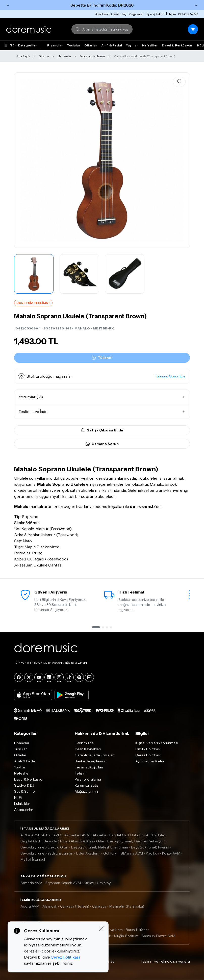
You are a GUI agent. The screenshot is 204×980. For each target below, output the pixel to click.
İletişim (171, 14)
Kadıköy (152, 853)
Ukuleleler (65, 56)
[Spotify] (79, 677)
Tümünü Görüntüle (170, 376)
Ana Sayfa (23, 56)
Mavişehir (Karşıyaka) (127, 906)
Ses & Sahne (24, 791)
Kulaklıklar (22, 804)
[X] (29, 677)
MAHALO (82, 328)
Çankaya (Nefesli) (75, 906)
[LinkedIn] (49, 677)
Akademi (101, 14)
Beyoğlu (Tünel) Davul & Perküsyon (136, 841)
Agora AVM (30, 906)
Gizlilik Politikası (148, 749)
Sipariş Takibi (155, 14)
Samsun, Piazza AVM (158, 936)
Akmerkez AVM (77, 835)
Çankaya (99, 906)
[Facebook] (19, 677)
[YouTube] (39, 677)
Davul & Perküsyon (177, 45)
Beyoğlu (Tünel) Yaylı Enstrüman (47, 853)
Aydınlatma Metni (150, 761)
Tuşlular (74, 45)
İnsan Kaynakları (88, 749)
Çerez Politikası (148, 755)
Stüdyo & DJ (24, 785)
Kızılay (89, 883)
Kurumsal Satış (87, 785)
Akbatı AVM (52, 835)
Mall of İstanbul (33, 859)
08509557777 (188, 14)
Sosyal (114, 14)
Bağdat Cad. (31, 841)
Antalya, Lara (112, 930)
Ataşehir (99, 835)
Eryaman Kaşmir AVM (63, 883)
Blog (124, 14)
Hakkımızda (84, 743)
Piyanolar (55, 45)
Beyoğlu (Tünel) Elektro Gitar (44, 847)
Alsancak (50, 906)
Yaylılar (132, 45)
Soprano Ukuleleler (92, 56)
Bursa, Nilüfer (136, 930)
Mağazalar (136, 14)
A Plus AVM (30, 835)
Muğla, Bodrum (126, 936)
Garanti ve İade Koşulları (95, 755)
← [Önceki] (8, 5)
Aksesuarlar (24, 810)
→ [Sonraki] (196, 5)
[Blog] (89, 677)
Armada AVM (31, 883)
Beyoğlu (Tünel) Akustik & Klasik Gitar (74, 841)
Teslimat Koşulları (89, 767)
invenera (183, 961)
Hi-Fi (18, 797)
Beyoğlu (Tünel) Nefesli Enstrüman (100, 847)
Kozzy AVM (171, 853)
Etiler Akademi (88, 853)
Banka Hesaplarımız (91, 761)
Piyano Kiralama (88, 779)
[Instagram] (59, 677)
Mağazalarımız (86, 791)
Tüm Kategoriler (20, 45)
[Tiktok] (69, 677)
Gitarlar (91, 45)
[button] (102, 376)
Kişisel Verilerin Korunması (157, 743)
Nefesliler (150, 45)
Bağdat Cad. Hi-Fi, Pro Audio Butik (137, 835)
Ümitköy (104, 883)
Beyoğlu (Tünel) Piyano (150, 847)
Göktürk (110, 853)
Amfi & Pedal (112, 45)
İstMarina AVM (131, 853)
